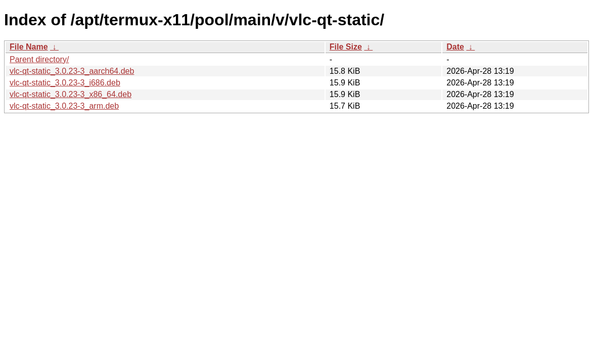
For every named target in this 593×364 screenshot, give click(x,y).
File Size (346, 47)
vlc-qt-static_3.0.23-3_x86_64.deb (71, 94)
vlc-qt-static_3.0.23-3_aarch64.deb (72, 71)
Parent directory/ (39, 59)
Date (455, 47)
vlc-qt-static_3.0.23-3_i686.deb (65, 83)
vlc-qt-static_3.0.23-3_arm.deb (64, 106)
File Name (29, 47)
